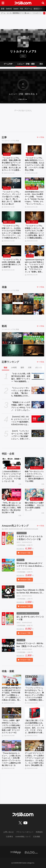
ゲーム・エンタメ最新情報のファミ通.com (15, 13)
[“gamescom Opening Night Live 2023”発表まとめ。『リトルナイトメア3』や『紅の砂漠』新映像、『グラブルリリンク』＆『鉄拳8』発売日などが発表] (35, 251)
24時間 (14, 368)
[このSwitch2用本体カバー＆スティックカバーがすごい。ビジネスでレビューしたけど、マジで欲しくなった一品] (12, 463)
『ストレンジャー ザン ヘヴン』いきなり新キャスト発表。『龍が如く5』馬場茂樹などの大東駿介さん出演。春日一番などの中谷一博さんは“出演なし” (21, 392)
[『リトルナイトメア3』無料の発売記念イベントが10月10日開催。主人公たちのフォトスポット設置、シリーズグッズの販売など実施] (35, 149)
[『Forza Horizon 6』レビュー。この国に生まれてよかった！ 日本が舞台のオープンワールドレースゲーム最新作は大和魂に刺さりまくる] (12, 746)
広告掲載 (37, 837)
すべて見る (40, 137)
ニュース (7, 154)
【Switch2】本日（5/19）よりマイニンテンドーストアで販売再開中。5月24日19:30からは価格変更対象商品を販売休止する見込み (21, 421)
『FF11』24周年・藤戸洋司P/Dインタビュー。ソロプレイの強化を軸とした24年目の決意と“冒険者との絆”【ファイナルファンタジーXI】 (11, 727)
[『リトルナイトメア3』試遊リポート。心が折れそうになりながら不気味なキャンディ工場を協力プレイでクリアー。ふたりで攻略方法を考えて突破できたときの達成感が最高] (12, 217)
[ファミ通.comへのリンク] (23, 3)
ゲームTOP (8, 64)
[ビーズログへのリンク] (31, 852)
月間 (30, 368)
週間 (22, 368)
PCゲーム (28, 9)
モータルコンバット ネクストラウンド (37, 468)
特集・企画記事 (32, 188)
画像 (41, 64)
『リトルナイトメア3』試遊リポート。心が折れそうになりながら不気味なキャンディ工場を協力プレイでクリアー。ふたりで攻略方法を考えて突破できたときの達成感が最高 (11, 232)
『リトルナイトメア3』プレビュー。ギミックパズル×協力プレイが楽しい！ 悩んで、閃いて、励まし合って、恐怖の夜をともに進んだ (11, 198)
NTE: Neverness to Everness (14, 499)
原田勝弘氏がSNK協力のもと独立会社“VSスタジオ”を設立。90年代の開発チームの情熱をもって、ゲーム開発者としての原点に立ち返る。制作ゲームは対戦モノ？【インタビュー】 (11, 694)
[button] (23, 99)
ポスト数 (39, 368)
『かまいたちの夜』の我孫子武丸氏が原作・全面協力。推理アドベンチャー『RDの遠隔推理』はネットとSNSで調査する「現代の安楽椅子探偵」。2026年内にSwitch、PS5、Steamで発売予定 (21, 378)
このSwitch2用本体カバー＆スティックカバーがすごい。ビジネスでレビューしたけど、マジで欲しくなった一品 (11, 476)
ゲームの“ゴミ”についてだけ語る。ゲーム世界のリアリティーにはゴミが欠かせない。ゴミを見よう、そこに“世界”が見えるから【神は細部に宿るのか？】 (34, 759)
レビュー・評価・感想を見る (22, 94)
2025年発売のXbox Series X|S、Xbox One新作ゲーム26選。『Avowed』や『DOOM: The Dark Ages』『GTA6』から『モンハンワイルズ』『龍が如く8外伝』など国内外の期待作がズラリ (34, 198)
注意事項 (9, 837)
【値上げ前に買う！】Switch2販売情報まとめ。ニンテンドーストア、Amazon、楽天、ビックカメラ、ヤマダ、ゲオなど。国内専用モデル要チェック (34, 727)
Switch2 (9, 9)
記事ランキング (10, 362)
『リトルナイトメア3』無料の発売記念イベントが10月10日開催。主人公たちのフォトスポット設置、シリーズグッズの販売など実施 (35, 164)
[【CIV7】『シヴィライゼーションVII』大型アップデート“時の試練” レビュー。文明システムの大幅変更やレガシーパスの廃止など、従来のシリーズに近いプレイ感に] (38, 433)
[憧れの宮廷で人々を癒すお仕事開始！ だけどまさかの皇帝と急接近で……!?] (35, 494)
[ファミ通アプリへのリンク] (16, 852)
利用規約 (39, 832)
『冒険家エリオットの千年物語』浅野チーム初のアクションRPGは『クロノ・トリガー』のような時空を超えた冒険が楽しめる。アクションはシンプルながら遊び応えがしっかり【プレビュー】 (21, 406)
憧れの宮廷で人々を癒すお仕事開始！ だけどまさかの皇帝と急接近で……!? (34, 506)
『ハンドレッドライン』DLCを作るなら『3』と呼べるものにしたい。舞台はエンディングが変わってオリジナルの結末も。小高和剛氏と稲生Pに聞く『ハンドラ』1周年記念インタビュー (34, 694)
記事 (4, 137)
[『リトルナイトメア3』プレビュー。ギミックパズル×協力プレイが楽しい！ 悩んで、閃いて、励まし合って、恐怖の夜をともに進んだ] (12, 183)
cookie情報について (23, 837)
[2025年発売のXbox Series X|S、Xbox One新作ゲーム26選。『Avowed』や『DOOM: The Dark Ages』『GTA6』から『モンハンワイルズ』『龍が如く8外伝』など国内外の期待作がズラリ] (35, 183)
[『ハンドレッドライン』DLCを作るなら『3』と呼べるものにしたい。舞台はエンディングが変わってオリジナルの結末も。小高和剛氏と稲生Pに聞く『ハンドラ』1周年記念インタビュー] (35, 680)
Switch (16, 9)
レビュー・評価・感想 (26, 64)
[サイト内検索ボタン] (43, 3)
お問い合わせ (9, 832)
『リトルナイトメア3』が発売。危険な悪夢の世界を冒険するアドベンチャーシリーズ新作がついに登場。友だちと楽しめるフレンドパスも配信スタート (11, 164)
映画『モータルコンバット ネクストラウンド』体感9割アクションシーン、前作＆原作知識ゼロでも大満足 (34, 476)
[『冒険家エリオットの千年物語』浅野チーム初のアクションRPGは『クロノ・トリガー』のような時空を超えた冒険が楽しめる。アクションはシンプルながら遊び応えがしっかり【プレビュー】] (38, 405)
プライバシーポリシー (25, 832)
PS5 (21, 9)
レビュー (7, 188)
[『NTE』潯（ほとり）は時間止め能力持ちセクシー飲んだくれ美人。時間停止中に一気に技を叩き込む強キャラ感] (12, 494)
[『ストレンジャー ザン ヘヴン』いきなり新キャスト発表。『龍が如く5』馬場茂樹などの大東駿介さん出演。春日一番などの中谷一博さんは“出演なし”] (38, 390)
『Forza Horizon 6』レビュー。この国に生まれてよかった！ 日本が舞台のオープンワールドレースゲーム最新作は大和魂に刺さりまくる (11, 759)
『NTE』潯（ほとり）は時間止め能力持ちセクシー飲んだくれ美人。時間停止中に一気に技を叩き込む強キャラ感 (11, 508)
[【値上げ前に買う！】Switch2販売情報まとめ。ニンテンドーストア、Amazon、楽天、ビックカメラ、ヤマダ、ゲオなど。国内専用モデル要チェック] (35, 713)
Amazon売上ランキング (15, 526)
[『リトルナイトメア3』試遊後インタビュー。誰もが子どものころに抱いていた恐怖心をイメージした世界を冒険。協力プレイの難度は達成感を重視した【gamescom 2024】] (35, 217)
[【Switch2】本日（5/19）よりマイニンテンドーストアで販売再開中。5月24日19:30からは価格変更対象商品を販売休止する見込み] (38, 419)
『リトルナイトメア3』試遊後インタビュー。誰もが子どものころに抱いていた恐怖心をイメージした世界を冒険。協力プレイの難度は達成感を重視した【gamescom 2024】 (34, 232)
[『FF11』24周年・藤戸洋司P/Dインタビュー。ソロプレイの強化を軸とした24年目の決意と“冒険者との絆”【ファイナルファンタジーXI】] (12, 713)
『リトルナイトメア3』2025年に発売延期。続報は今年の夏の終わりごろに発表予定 (11, 263)
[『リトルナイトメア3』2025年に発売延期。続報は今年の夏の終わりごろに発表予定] (12, 251)
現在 (6, 368)
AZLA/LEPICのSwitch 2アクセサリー (14, 468)
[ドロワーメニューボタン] (3, 3)
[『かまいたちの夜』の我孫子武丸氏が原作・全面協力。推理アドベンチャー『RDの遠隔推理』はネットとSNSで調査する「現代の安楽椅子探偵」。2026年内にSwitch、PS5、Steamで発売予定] (38, 376)
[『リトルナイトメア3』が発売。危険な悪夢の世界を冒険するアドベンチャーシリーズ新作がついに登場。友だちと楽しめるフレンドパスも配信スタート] (12, 149)
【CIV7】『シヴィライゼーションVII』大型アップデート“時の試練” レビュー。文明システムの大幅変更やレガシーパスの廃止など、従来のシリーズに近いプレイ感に (21, 435)
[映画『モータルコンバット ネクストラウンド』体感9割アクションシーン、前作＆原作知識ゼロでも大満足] (35, 463)
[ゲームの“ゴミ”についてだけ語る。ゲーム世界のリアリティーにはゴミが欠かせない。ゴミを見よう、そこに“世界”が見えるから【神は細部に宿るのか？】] (35, 746)
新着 (3, 9)
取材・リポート (9, 222)
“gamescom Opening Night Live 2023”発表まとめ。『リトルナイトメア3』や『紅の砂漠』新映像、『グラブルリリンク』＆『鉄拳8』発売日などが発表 (34, 266)
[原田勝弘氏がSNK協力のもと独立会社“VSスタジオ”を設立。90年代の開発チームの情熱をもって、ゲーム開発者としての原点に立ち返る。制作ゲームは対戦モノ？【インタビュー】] (12, 680)
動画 (4, 326)
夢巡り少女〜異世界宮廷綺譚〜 (37, 499)
